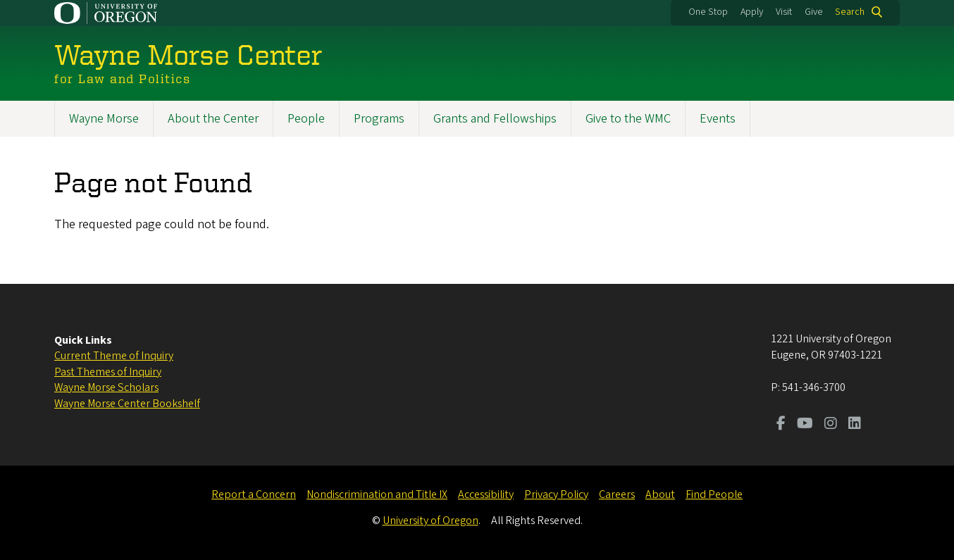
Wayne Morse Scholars (106, 387)
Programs (379, 119)
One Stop (708, 12)
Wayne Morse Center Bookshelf (127, 404)
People (306, 119)
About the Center (213, 119)
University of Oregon (430, 521)
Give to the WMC (628, 119)
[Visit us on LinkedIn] (855, 425)
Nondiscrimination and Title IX (377, 494)
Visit (784, 12)
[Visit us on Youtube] (805, 425)
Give (814, 12)
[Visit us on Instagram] (831, 425)
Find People (714, 494)
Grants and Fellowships (495, 119)
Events (718, 119)
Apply (752, 12)
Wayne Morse (104, 119)
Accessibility (486, 494)
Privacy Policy (556, 494)
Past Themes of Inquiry (108, 372)
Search (850, 12)
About (660, 494)
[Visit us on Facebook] (781, 425)
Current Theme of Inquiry (114, 356)
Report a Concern (254, 494)
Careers (617, 494)
